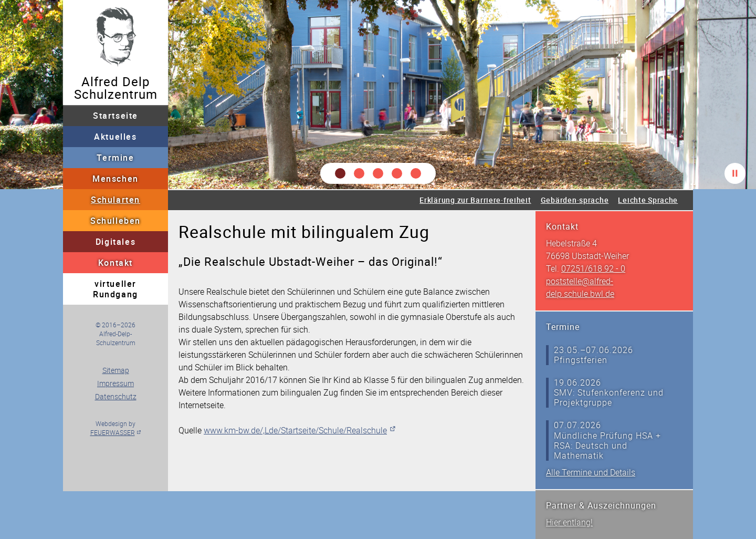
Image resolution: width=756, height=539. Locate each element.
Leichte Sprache (648, 200)
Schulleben (115, 221)
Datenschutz (116, 396)
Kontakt (115, 263)
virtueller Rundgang (115, 289)
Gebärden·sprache (575, 200)
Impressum (115, 383)
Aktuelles (115, 137)
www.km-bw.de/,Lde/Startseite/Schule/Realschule (295, 430)
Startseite (115, 116)
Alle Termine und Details (591, 472)
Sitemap (116, 370)
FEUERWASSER (113, 432)
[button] (340, 173)
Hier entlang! (569, 522)
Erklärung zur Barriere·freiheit (475, 200)
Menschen (115, 179)
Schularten (115, 200)
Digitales (115, 242)
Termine (115, 158)
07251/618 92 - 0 (593, 268)
